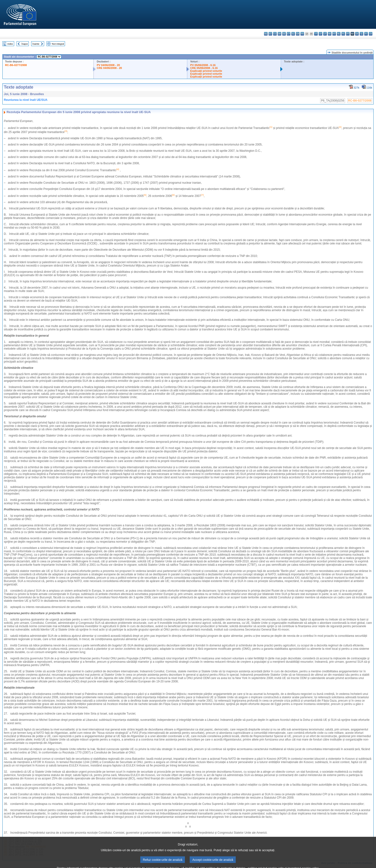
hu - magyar (330, 34)
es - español (270, 34)
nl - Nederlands (339, 34)
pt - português (348, 34)
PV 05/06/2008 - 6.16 (203, 65)
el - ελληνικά (293, 34)
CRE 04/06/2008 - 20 (109, 68)
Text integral (58, 44)
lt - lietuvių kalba (325, 34)
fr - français (302, 34)
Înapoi (25, 44)
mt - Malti (334, 34)
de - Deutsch (284, 34)
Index (10, 44)
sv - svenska (371, 34)
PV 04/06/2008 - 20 (108, 65)
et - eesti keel (289, 34)
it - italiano (316, 34)
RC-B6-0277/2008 (16, 65)
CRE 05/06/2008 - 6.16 (204, 68)
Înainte (36, 44)
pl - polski (343, 34)
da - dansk (279, 34)
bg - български (266, 34)
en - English (298, 34)
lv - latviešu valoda (320, 34)
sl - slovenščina (361, 34)
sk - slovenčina (357, 34)
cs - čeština (275, 34)
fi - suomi (366, 34)
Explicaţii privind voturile (206, 71)
